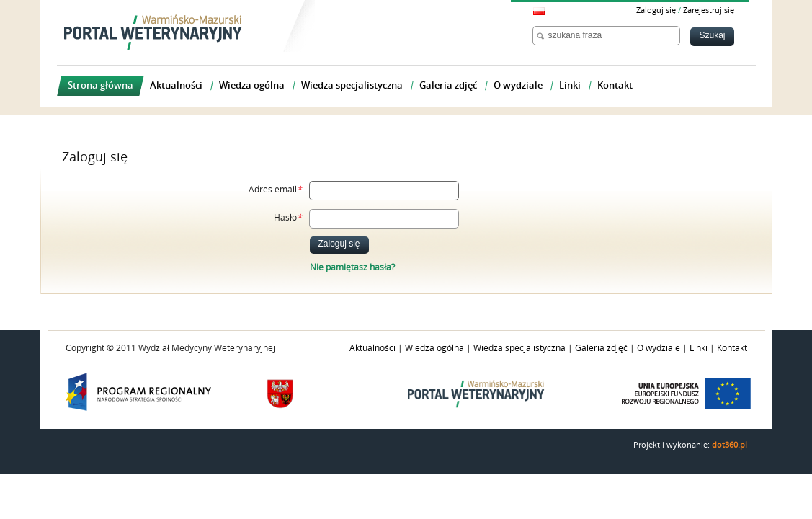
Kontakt (732, 348)
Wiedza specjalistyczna (519, 348)
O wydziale (659, 348)
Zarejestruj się (709, 10)
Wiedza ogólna (434, 348)
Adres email (275, 190)
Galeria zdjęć (601, 348)
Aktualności (372, 348)
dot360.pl (730, 445)
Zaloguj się (656, 10)
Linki (699, 348)
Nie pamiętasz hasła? (352, 267)
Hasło (288, 218)
